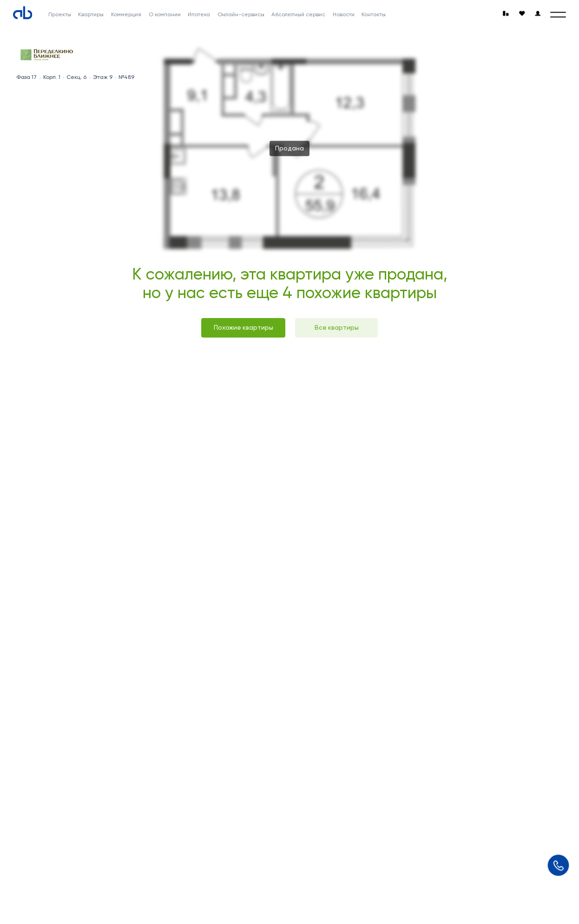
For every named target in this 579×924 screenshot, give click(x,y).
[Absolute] (23, 13)
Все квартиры (337, 327)
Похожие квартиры (243, 327)
